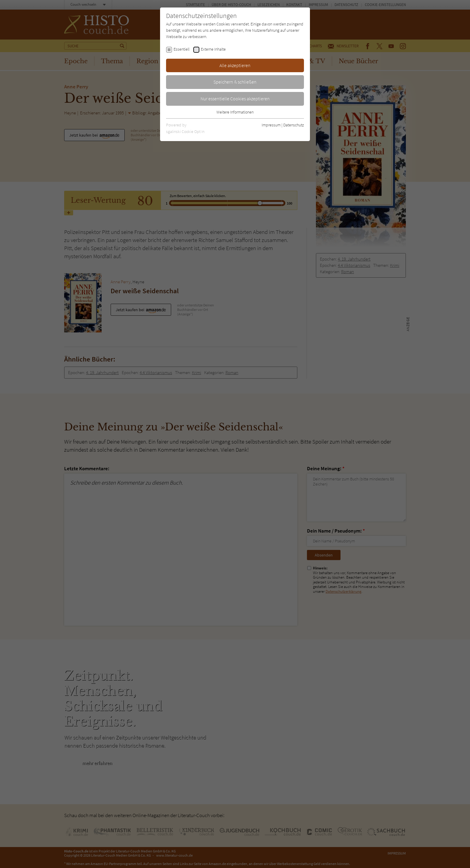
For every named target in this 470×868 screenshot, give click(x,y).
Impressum (271, 125)
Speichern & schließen (235, 82)
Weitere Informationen (235, 112)
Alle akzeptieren (235, 65)
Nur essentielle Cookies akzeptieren (235, 99)
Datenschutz (294, 125)
